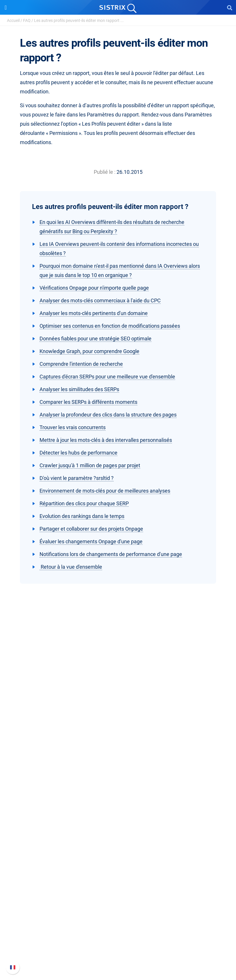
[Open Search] (230, 7)
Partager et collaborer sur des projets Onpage (91, 529)
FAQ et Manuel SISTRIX (118, 918)
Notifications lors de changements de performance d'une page (111, 554)
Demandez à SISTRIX (118, 833)
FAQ (27, 20)
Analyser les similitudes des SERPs (79, 389)
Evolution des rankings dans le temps (82, 516)
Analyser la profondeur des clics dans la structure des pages (108, 415)
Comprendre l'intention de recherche (81, 364)
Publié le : (105, 172)
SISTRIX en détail (118, 710)
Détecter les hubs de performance (78, 453)
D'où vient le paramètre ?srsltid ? (77, 478)
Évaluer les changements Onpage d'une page (91, 541)
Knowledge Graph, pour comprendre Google (89, 351)
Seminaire (118, 842)
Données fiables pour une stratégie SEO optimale (95, 339)
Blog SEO (118, 852)
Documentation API (118, 936)
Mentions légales (118, 747)
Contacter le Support (118, 945)
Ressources (118, 822)
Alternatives (118, 879)
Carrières (118, 720)
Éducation (118, 729)
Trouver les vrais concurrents (73, 427)
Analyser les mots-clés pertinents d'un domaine (94, 313)
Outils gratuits (118, 861)
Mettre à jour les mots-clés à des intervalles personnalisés (106, 440)
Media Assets (118, 888)
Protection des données (118, 738)
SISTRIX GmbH (118, 699)
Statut (118, 954)
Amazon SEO (118, 795)
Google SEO (118, 786)
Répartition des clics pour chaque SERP (84, 503)
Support (118, 907)
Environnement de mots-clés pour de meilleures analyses (105, 491)
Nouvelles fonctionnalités (118, 927)
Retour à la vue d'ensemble (71, 567)
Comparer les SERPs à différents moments (88, 402)
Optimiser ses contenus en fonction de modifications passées (110, 326)
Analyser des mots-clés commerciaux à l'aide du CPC (100, 300)
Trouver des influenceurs (118, 804)
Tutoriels (118, 870)
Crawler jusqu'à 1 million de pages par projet (90, 465)
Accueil (13, 20)
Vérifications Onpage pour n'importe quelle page (94, 288)
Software (118, 765)
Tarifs (118, 776)
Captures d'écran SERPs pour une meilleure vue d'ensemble (107, 377)
